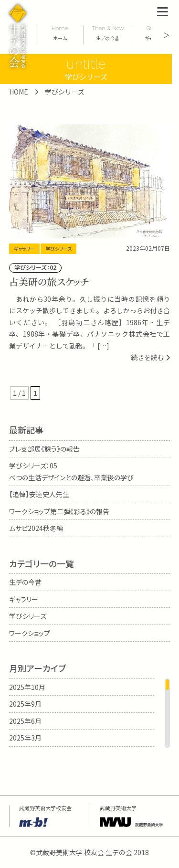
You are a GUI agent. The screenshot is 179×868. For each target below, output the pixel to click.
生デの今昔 (25, 582)
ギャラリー (24, 249)
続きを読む (150, 357)
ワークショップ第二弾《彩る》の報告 (59, 511)
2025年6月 (25, 721)
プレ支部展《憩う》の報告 (44, 449)
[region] (90, 713)
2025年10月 (27, 687)
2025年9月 (25, 704)
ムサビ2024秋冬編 (36, 528)
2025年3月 (25, 738)
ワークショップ (30, 633)
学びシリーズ (58, 249)
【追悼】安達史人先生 (39, 494)
